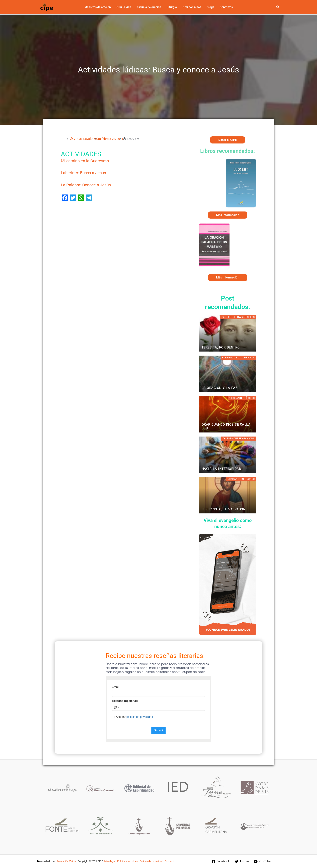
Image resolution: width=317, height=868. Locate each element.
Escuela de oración (149, 7)
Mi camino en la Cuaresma (85, 161)
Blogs (210, 7)
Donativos (226, 7)
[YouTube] (262, 862)
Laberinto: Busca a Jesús (83, 173)
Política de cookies (127, 861)
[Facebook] (221, 862)
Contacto (170, 861)
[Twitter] (242, 862)
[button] (278, 7)
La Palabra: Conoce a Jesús (86, 185)
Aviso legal (109, 861)
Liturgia (172, 7)
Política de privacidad (151, 861)
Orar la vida (124, 7)
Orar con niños (192, 7)
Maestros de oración (98, 7)
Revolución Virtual (67, 861)
